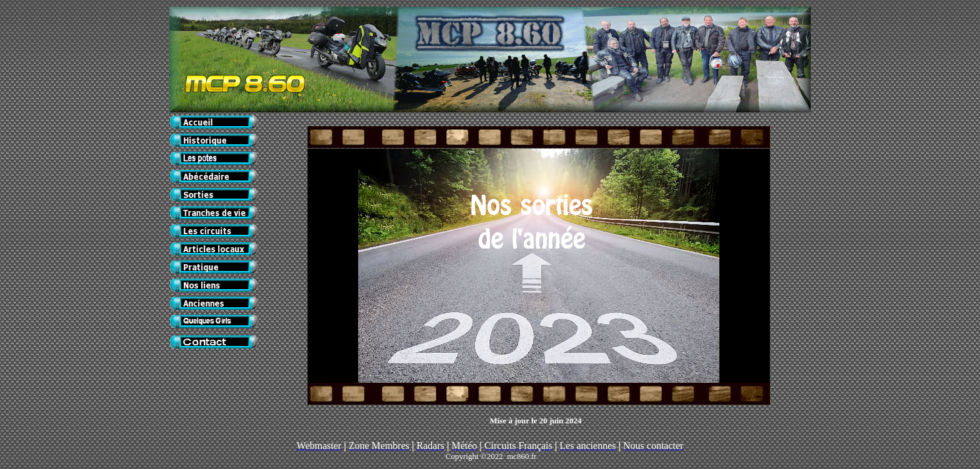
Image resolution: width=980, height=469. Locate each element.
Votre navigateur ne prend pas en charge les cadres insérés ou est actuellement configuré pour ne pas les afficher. (539, 266)
